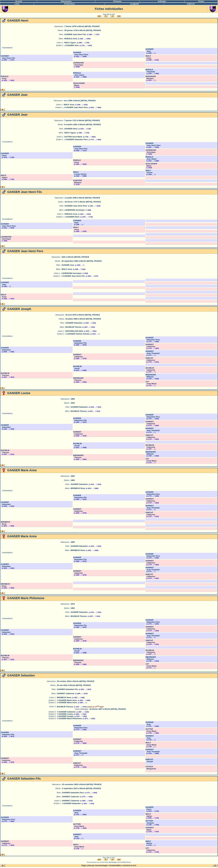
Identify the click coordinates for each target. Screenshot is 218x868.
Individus (162, 1)
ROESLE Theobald (150, 71)
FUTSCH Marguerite (151, 768)
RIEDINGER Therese (78, 379)
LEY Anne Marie (151, 383)
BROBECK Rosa (78, 488)
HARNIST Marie (150, 829)
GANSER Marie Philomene (70, 718)
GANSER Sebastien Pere (77, 139)
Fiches (201, 1)
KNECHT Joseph (149, 760)
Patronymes (66, 1)
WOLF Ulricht (149, 172)
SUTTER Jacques (150, 822)
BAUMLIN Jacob (77, 367)
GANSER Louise (66, 714)
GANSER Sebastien (74, 323)
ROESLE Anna (71, 39)
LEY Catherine (150, 849)
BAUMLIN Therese (73, 327)
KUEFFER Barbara (78, 181)
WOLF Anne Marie (151, 744)
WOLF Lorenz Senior (80, 173)
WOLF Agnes (70, 43)
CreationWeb (115, 865)
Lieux (17, 4)
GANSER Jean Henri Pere (81, 54)
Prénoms (117, 1)
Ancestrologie (101, 865)
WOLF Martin (149, 842)
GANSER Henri (71, 129)
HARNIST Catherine (150, 345)
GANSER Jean (72, 45)
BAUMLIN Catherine (150, 369)
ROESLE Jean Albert (79, 74)
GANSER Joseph (66, 716)
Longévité (135, 4)
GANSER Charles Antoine (78, 334)
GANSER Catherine (67, 712)
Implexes (191, 4)
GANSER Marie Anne (68, 700)
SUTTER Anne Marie (73, 137)
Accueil (19, 1)
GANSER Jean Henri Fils (75, 34)
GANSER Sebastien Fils (80, 342)
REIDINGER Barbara (151, 77)
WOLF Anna (148, 57)
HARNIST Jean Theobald (153, 352)
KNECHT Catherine (150, 359)
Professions (69, 4)
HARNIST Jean (150, 737)
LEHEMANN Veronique (78, 64)
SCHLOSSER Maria (79, 84)
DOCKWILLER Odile (74, 331)
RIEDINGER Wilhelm (151, 376)
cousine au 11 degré (95, 707)
